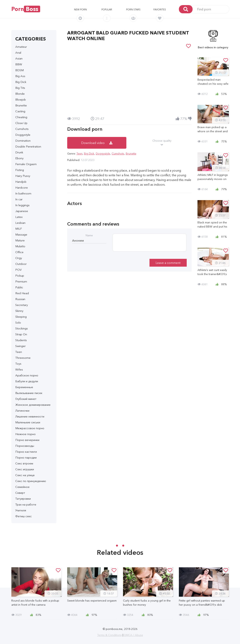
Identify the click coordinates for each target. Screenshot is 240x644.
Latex (19, 217)
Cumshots (22, 129)
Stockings (22, 328)
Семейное (22, 487)
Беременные (24, 387)
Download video (97, 143)
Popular (107, 9)
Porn (26, 9)
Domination (23, 141)
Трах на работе (26, 504)
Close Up (21, 123)
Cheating (21, 117)
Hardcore (22, 188)
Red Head (22, 293)
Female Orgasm (26, 164)
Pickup (20, 276)
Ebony (19, 158)
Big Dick (21, 82)
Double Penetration (28, 146)
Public (19, 287)
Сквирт (20, 493)
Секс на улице (25, 475)
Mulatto (20, 246)
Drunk (19, 152)
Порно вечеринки (27, 440)
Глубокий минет (26, 399)
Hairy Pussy (23, 176)
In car (19, 199)
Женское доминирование (33, 405)
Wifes (19, 369)
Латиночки (22, 411)
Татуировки (23, 499)
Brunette (21, 105)
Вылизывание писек (29, 393)
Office (19, 252)
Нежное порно (25, 434)
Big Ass (20, 76)
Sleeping (21, 317)
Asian (19, 58)
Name (89, 235)
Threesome (23, 358)
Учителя (21, 510)
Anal (18, 53)
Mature (20, 240)
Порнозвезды (25, 446)
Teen (19, 352)
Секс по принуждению (31, 481)
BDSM (19, 70)
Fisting (20, 170)
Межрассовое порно (30, 428)
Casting (20, 111)
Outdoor (21, 264)
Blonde (20, 94)
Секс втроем (24, 463)
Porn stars (133, 9)
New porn (80, 9)
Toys (18, 364)
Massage (21, 234)
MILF (19, 229)
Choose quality (162, 143)
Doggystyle (23, 135)
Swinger (20, 346)
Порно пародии (26, 457)
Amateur (21, 47)
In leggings (22, 205)
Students (21, 340)
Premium (21, 281)
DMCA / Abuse (134, 635)
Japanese (22, 211)
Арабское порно (27, 375)
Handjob (21, 182)
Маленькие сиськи (28, 422)
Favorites (160, 9)
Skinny (19, 311)
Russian (20, 299)
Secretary (22, 305)
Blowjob (21, 99)
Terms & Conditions (110, 635)
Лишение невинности (30, 416)
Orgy (19, 258)
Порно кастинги (26, 452)
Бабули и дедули (27, 381)
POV (18, 270)
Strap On (21, 334)
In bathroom (23, 193)
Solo (18, 322)
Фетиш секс (24, 516)
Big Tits (20, 88)
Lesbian (20, 223)
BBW (19, 64)
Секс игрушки (25, 469)
